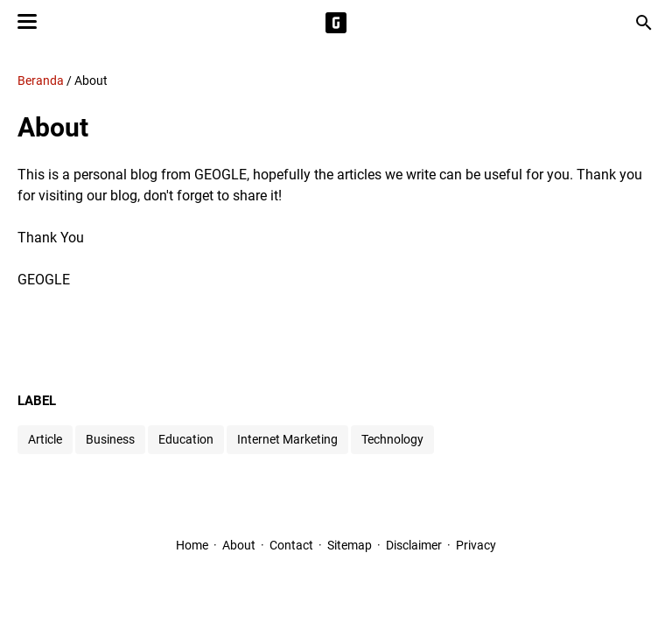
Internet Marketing (287, 439)
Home (192, 545)
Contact (291, 545)
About (239, 545)
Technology (392, 439)
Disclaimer (414, 545)
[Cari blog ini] (644, 23)
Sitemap (350, 545)
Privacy (476, 545)
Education (186, 439)
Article (45, 439)
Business (110, 439)
